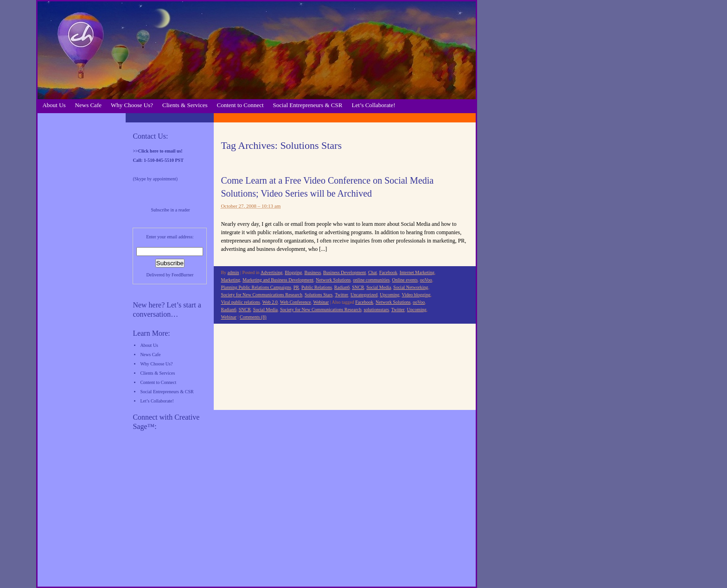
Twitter (341, 295)
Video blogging (416, 295)
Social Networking (411, 287)
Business (312, 272)
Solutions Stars (319, 295)
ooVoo (426, 280)
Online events (405, 280)
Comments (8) (253, 317)
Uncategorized (364, 295)
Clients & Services (185, 105)
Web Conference (296, 302)
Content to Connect (240, 105)
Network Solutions (333, 280)
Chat (373, 272)
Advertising (271, 272)
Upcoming (389, 295)
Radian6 (342, 287)
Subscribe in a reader (171, 210)
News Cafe (88, 105)
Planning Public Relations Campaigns (256, 287)
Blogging (293, 272)
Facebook (388, 272)
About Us (54, 105)
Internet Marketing (417, 272)
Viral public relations (240, 302)
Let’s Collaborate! (373, 105)
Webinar (321, 302)
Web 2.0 (270, 302)
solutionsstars (376, 310)
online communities (371, 280)
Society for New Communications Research (261, 295)
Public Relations (317, 287)
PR (296, 287)
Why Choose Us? (132, 105)
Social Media (379, 287)
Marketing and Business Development (278, 280)
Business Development (344, 272)
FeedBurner (182, 275)
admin (233, 272)
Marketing (230, 280)
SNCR (358, 287)
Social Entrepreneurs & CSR (308, 105)
